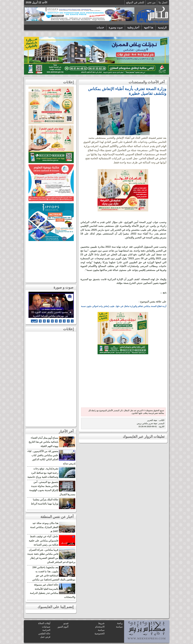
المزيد (34, 321)
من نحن (151, 2)
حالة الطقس (44, 634)
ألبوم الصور (63, 627)
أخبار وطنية (133, 28)
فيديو (66, 623)
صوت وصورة (116, 28)
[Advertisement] (123, 383)
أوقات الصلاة (44, 623)
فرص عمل (45, 637)
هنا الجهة (149, 28)
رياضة (120, 623)
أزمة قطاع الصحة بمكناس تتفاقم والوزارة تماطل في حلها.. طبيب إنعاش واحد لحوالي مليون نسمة (124, 306)
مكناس (71, 445)
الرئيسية (162, 28)
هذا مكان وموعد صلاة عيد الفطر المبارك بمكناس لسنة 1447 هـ (44, 527)
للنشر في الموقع (135, 2)
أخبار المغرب (68, 490)
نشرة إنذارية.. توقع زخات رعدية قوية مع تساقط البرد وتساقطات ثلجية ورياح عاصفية (43, 473)
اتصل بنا (163, 2)
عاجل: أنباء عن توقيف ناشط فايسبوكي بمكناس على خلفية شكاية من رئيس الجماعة (44, 540)
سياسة (119, 627)
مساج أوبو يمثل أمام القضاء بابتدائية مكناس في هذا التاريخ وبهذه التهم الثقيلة (43, 442)
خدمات (100, 28)
